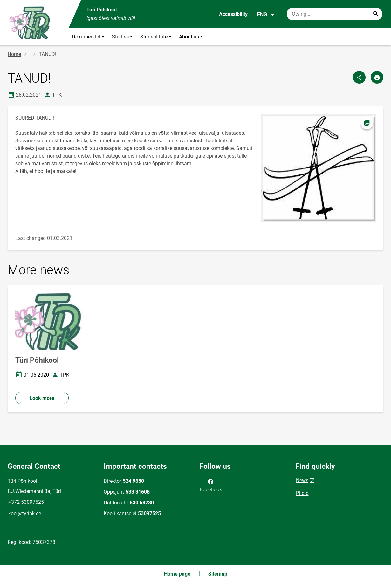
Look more (42, 398)
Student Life (156, 37)
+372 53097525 (26, 502)
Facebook (211, 485)
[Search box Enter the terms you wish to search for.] (334, 14)
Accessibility (233, 14)
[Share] (359, 77)
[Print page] (377, 77)
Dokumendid (89, 37)
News (302, 480)
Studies (123, 37)
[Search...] (376, 14)
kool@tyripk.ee (25, 513)
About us (192, 37)
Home (14, 54)
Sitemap (218, 574)
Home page (177, 574)
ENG (266, 15)
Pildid (302, 493)
